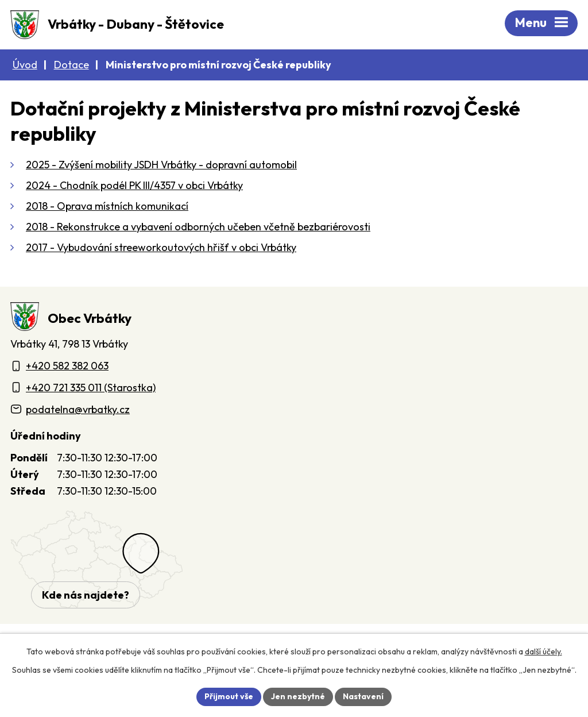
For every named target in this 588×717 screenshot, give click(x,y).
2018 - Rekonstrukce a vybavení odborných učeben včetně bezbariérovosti (198, 227)
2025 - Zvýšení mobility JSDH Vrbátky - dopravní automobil (161, 165)
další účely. (543, 652)
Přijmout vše (229, 696)
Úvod (25, 65)
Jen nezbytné (298, 696)
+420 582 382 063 (67, 366)
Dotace (71, 65)
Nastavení (363, 696)
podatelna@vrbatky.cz (78, 409)
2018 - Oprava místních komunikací (107, 206)
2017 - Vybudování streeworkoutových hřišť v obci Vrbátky (161, 247)
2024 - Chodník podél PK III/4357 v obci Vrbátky (134, 185)
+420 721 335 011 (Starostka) (91, 388)
